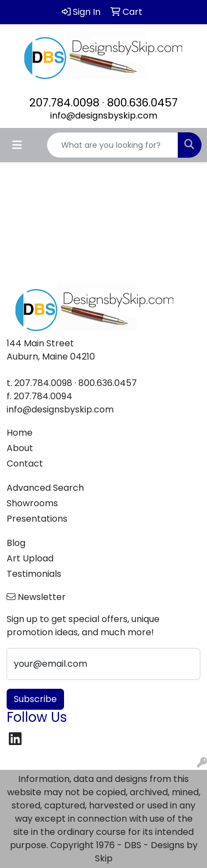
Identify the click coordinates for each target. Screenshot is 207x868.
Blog (16, 543)
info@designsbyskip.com (104, 116)
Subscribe (35, 699)
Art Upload (30, 558)
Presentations (37, 519)
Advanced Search (45, 488)
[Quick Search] (113, 145)
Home (20, 433)
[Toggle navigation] (17, 145)
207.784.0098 (64, 103)
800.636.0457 (142, 103)
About (20, 448)
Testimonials (34, 574)
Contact (25, 464)
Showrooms (32, 503)
